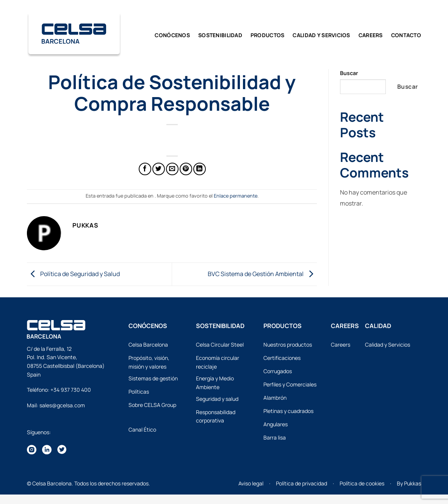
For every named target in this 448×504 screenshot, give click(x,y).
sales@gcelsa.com (62, 405)
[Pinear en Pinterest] (186, 169)
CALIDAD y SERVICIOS (321, 35)
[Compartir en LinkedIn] (200, 169)
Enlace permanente (236, 196)
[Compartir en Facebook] (145, 169)
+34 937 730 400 (71, 390)
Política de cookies (362, 483)
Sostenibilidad (220, 35)
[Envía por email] (172, 169)
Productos (268, 35)
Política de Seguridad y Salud (73, 273)
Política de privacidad (302, 483)
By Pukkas (409, 483)
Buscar (349, 73)
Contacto (406, 35)
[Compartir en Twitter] (159, 169)
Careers (371, 35)
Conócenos (172, 35)
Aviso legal (251, 483)
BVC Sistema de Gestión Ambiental (262, 273)
